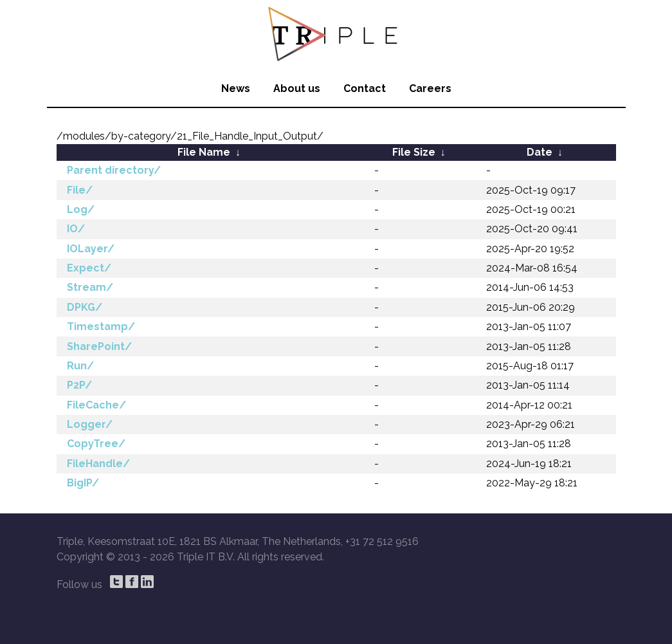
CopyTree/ (96, 444)
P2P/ (79, 385)
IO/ (76, 229)
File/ (80, 190)
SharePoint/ (99, 346)
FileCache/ (96, 405)
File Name (204, 152)
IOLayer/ (91, 249)
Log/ (81, 209)
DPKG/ (85, 307)
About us (297, 88)
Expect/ (89, 268)
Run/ (80, 366)
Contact (365, 88)
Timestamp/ (101, 327)
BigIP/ (83, 483)
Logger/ (90, 424)
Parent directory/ (114, 170)
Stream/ (90, 287)
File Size (414, 152)
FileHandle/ (98, 464)
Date (540, 152)
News (236, 88)
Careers (430, 88)
